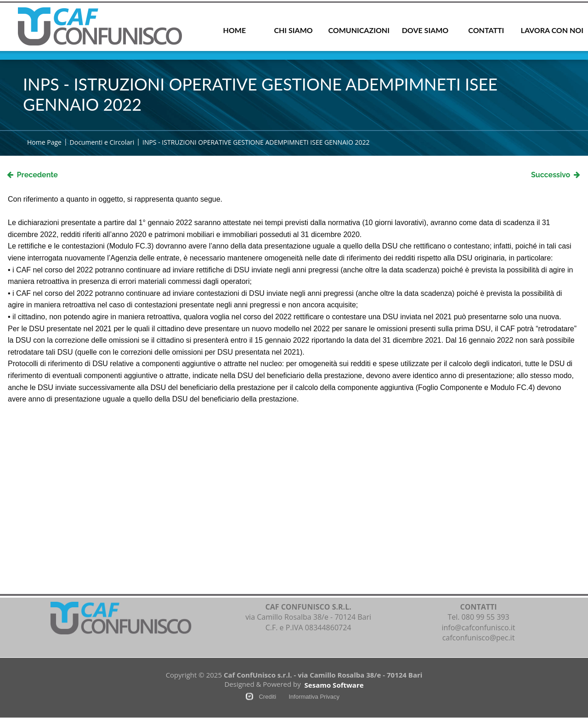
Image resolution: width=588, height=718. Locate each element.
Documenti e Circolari (102, 142)
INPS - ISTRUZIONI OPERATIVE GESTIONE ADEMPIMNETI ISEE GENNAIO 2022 (256, 142)
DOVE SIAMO (425, 30)
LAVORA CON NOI (552, 30)
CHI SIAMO (293, 30)
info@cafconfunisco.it (478, 628)
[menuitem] (235, 31)
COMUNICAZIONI (359, 30)
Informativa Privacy (314, 697)
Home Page (44, 142)
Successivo (556, 175)
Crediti (267, 697)
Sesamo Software (334, 685)
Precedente (32, 175)
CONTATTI (486, 30)
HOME (235, 30)
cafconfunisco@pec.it (479, 638)
